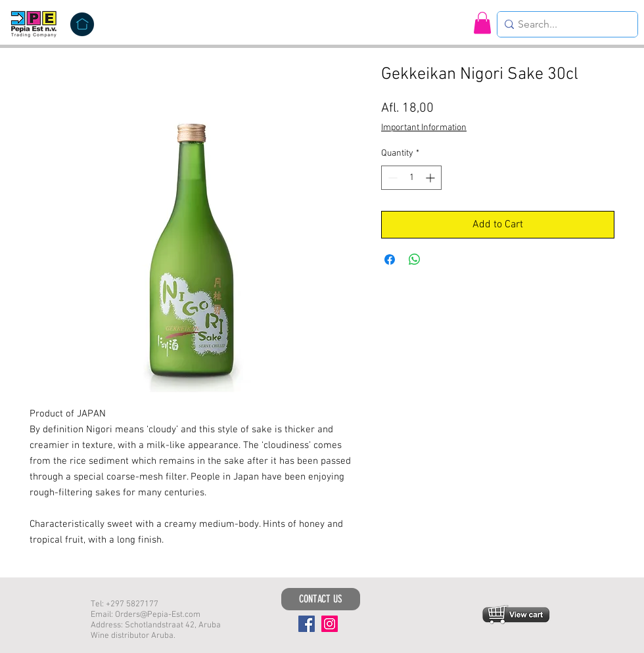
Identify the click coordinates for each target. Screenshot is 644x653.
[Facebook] (307, 624)
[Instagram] (330, 624)
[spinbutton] (411, 178)
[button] (482, 23)
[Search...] (564, 24)
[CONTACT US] (321, 599)
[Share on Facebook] (390, 259)
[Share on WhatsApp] (415, 259)
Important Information (424, 128)
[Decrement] (391, 178)
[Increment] (431, 178)
